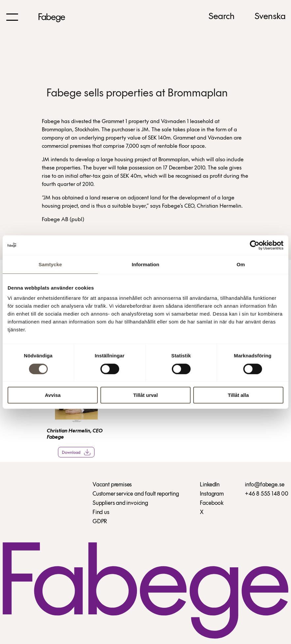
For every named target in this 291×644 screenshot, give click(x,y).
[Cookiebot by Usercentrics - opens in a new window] (255, 245)
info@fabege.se (265, 485)
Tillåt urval (146, 395)
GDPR (100, 522)
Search (222, 17)
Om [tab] (241, 264)
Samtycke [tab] (50, 264)
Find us (101, 513)
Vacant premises (112, 485)
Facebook (212, 503)
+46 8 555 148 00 (267, 494)
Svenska (270, 17)
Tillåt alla (238, 395)
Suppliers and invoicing (120, 503)
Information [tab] (145, 264)
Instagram (212, 494)
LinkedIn (210, 485)
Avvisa (53, 395)
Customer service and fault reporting (136, 494)
